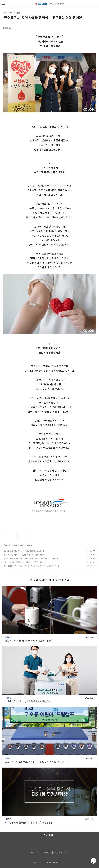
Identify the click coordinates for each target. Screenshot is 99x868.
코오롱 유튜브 (37, 842)
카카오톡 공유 (82, 27)
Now (10, 13)
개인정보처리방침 (60, 852)
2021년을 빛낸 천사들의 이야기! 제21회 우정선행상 (23, 562)
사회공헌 (17, 13)
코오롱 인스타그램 (48, 842)
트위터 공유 (88, 27)
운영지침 (47, 852)
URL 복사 (94, 27)
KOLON (34, 859)
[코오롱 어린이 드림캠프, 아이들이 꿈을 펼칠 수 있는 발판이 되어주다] (30, 558)
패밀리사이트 (48, 835)
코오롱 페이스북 (43, 842)
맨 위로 (93, 861)
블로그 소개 (36, 852)
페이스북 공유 (77, 27)
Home (5, 13)
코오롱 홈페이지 (31, 842)
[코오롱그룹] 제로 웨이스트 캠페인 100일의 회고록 (23, 551)
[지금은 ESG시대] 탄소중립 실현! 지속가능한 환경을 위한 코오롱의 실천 (31, 566)
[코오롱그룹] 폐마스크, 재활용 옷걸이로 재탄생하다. (23, 555)
